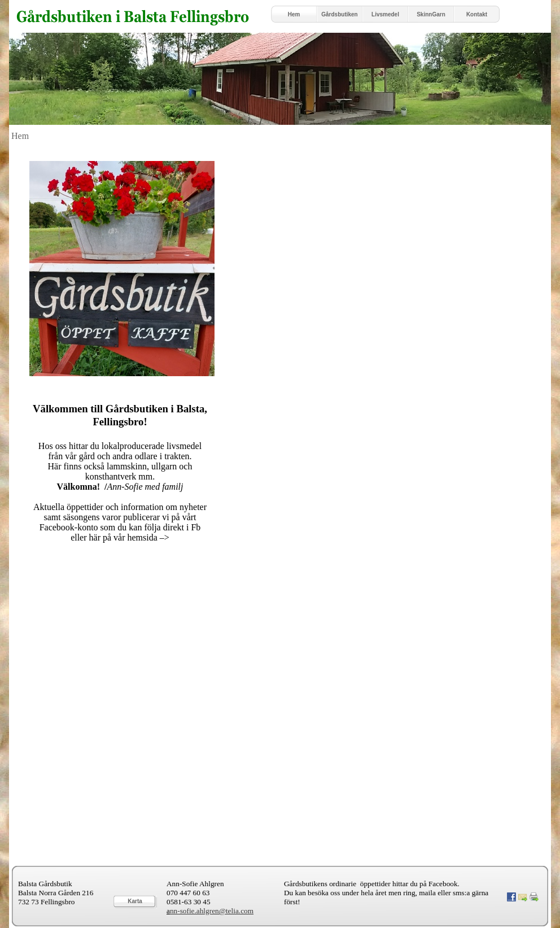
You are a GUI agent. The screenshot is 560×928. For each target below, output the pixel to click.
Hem (20, 136)
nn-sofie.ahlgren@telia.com (212, 911)
